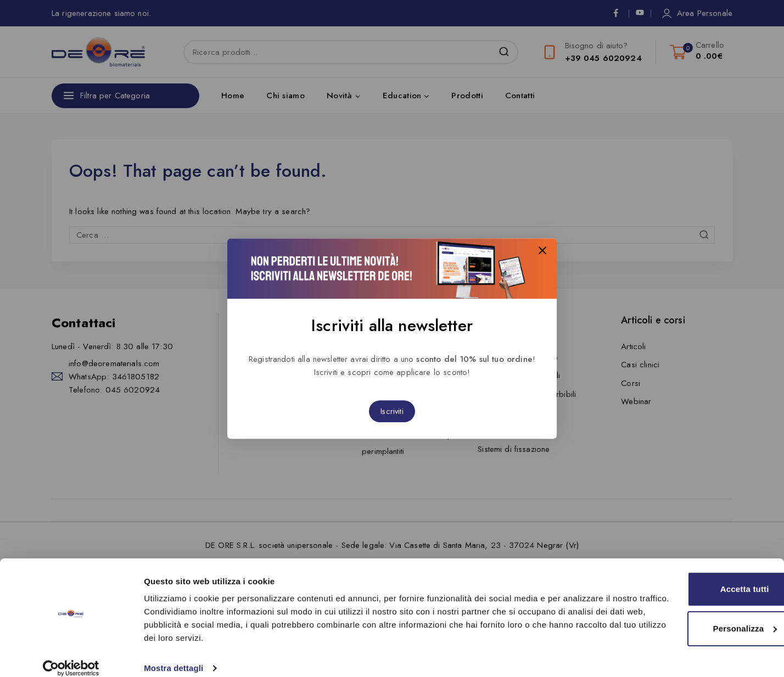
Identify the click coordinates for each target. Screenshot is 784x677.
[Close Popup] (543, 252)
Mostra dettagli (173, 655)
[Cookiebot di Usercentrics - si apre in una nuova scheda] (71, 656)
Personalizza (693, 615)
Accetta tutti (693, 576)
